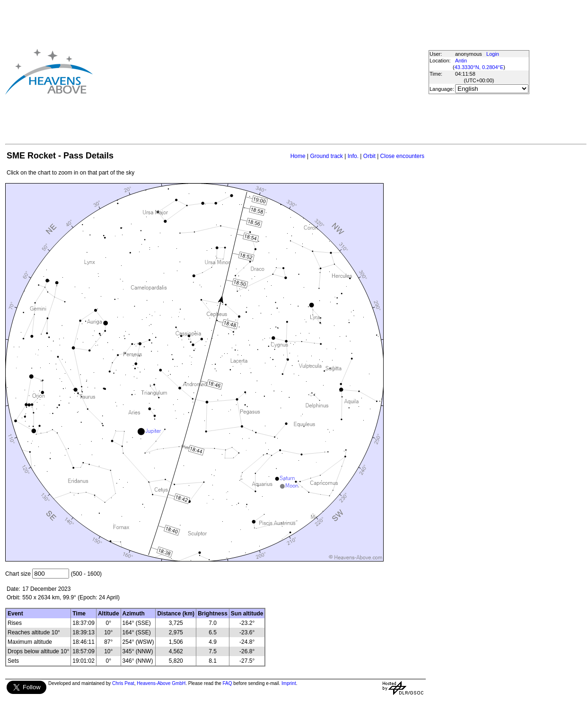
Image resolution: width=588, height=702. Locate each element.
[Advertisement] (254, 71)
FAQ (228, 683)
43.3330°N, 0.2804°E (479, 67)
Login (493, 54)
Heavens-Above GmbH (161, 683)
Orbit (369, 156)
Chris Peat (123, 683)
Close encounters (402, 156)
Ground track (326, 156)
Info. (353, 156)
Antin (461, 61)
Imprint (289, 683)
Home (298, 156)
